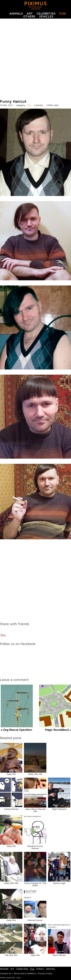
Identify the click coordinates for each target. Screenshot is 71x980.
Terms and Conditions (25, 973)
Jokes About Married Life (35, 810)
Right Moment (59, 809)
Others (29, 16)
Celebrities (46, 14)
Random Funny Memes (35, 847)
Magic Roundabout (57, 730)
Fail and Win (11, 955)
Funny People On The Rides (35, 884)
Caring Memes (11, 809)
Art (30, 14)
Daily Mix (11, 774)
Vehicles (46, 16)
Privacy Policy (45, 973)
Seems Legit (59, 883)
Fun (63, 14)
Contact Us (6, 973)
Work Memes (59, 955)
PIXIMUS (36, 3)
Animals (16, 14)
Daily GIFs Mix (35, 774)
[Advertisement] (35, 59)
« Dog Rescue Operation (16, 730)
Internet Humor (35, 920)
